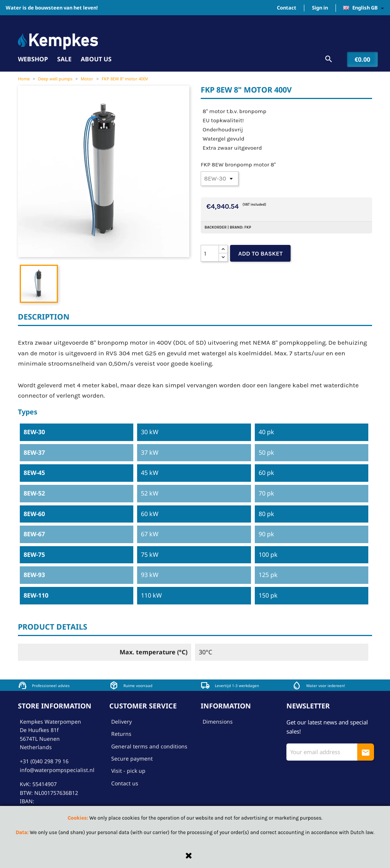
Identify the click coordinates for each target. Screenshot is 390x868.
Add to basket (260, 253)
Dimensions (218, 722)
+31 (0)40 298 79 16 (44, 761)
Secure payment (132, 759)
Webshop (33, 59)
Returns (121, 734)
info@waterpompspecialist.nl (57, 770)
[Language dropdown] (366, 8)
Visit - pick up (128, 771)
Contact (287, 8)
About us (96, 59)
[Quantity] (210, 253)
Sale (64, 59)
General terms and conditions (149, 746)
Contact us (125, 783)
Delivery (121, 722)
